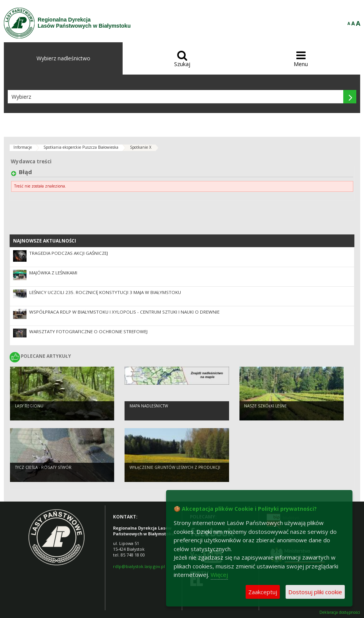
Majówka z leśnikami (53, 273)
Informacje (23, 147)
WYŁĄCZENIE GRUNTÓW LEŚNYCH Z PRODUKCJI (175, 467)
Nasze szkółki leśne (265, 406)
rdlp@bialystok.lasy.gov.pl (139, 566)
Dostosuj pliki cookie (315, 592)
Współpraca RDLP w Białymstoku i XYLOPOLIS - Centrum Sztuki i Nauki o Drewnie (124, 312)
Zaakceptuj (263, 592)
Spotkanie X (141, 147)
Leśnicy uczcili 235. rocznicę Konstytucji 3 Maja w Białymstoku (105, 292)
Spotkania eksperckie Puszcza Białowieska (81, 147)
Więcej (219, 575)
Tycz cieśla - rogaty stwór (43, 467)
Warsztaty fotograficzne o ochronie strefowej (88, 331)
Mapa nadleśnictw (149, 406)
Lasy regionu (29, 406)
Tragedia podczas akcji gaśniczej (69, 253)
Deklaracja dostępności (340, 612)
